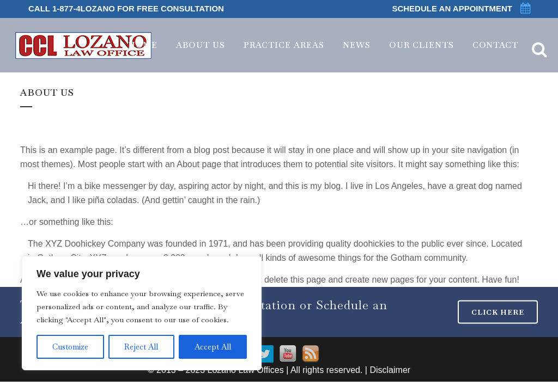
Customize (70, 347)
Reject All (141, 347)
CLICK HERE (498, 312)
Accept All (213, 347)
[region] (142, 313)
